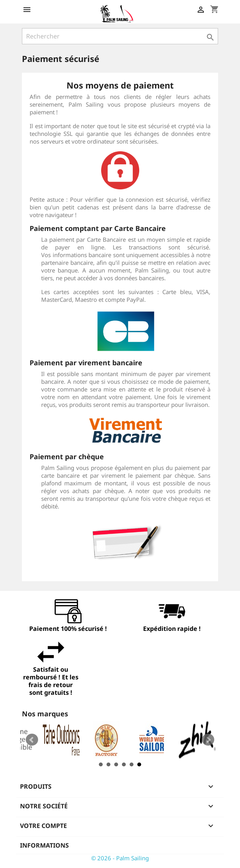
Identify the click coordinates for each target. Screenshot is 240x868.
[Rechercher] (120, 36)
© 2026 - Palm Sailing (120, 858)
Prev (32, 740)
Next (208, 740)
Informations (44, 845)
